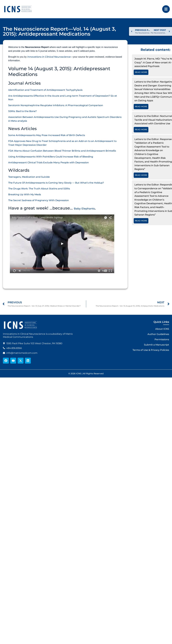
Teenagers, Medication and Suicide (29, 177)
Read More (141, 72)
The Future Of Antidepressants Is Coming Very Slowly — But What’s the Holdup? (56, 183)
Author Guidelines (158, 334)
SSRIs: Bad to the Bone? (22, 111)
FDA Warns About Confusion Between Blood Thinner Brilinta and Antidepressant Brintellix (62, 151)
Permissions (162, 339)
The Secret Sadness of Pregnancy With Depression (39, 200)
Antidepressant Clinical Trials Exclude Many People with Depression (49, 163)
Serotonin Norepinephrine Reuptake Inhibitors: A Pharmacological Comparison (56, 105)
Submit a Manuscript (157, 345)
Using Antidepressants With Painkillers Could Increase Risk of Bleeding (51, 157)
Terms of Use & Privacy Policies (151, 350)
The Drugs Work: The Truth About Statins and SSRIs (39, 189)
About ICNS (162, 329)
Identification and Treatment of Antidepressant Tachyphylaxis (45, 90)
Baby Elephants (84, 209)
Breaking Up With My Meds (25, 194)
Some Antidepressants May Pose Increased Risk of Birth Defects (47, 135)
